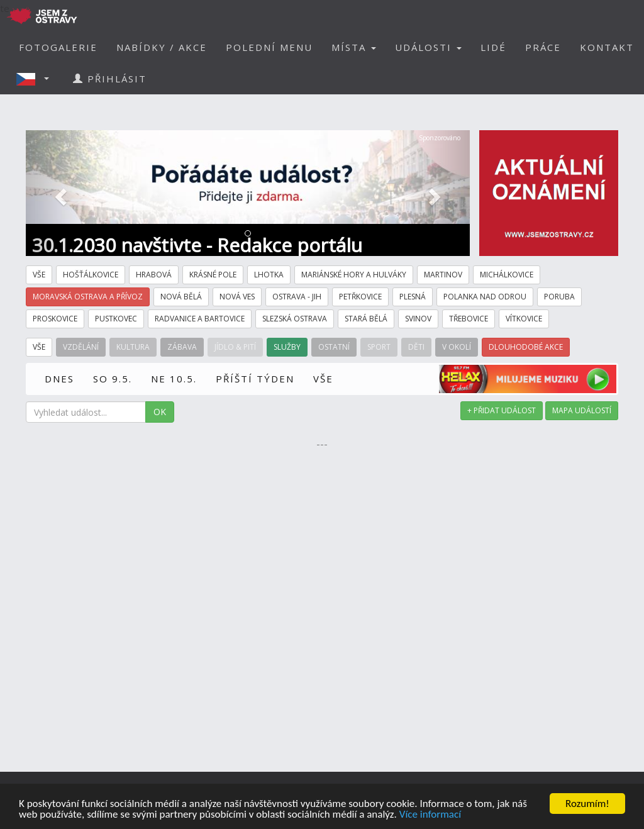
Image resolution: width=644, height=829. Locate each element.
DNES (59, 379)
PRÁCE (543, 47)
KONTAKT (607, 47)
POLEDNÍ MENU (269, 47)
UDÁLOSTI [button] (428, 47)
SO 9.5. (113, 379)
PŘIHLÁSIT (110, 79)
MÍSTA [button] (354, 47)
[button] (36, 79)
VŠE (323, 379)
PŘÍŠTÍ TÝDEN (255, 379)
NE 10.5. (174, 379)
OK (160, 412)
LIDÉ (493, 47)
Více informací (430, 815)
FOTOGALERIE (58, 47)
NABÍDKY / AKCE (162, 47)
